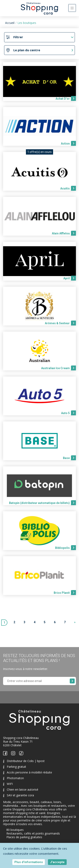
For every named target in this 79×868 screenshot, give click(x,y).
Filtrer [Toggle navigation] (18, 37)
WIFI (8, 784)
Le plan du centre (27, 50)
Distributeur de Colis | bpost (24, 761)
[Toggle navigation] (72, 8)
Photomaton (13, 778)
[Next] (75, 623)
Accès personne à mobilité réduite (28, 772)
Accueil (10, 23)
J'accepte (57, 862)
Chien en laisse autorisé (21, 789)
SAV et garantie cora (19, 795)
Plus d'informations (29, 862)
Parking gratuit (15, 767)
